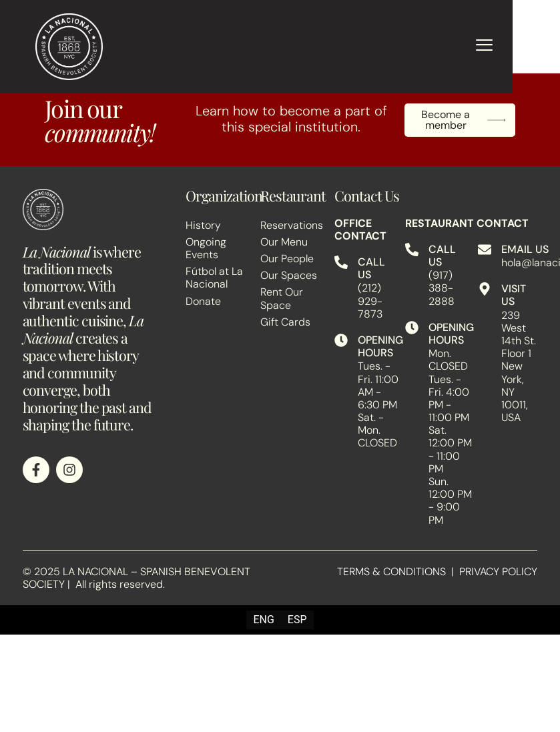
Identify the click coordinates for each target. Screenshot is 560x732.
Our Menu (284, 242)
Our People (287, 259)
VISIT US (514, 295)
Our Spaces (289, 275)
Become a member (463, 120)
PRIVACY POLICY (498, 572)
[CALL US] (341, 262)
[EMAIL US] (485, 250)
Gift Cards (285, 322)
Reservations (291, 225)
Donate (203, 301)
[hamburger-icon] (484, 47)
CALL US (371, 268)
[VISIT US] (485, 289)
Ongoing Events (206, 248)
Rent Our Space (282, 298)
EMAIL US (525, 249)
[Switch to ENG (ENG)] (263, 620)
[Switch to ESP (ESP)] (297, 620)
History (203, 225)
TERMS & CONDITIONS (391, 572)
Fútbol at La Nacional (214, 278)
